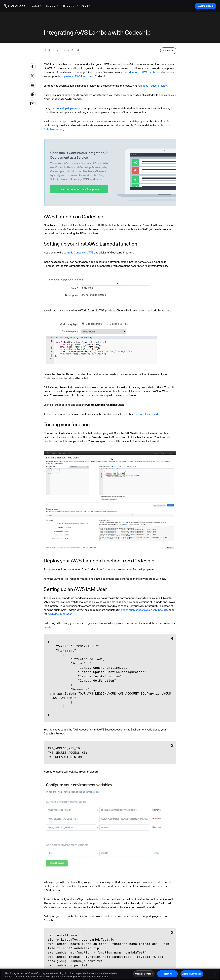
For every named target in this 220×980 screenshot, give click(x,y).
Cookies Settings (144, 974)
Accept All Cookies (192, 974)
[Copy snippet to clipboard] (172, 639)
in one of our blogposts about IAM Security (143, 610)
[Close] (215, 974)
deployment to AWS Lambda (74, 76)
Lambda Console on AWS (78, 253)
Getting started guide (147, 414)
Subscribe (168, 50)
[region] (110, 974)
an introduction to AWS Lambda (139, 72)
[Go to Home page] (15, 6)
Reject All (167, 974)
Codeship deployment (68, 108)
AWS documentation (60, 614)
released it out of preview (153, 86)
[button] (37, 6)
